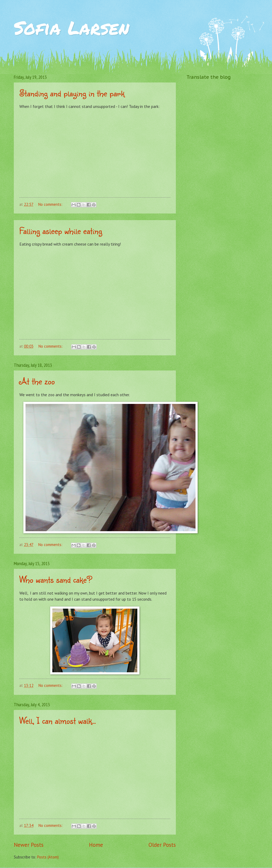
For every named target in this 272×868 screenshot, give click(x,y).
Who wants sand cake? (56, 579)
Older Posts (162, 845)
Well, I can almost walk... (58, 720)
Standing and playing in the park (72, 93)
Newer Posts (29, 845)
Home (96, 845)
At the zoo (37, 381)
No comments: (51, 204)
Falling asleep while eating (61, 231)
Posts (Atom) (48, 857)
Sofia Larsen (72, 27)
